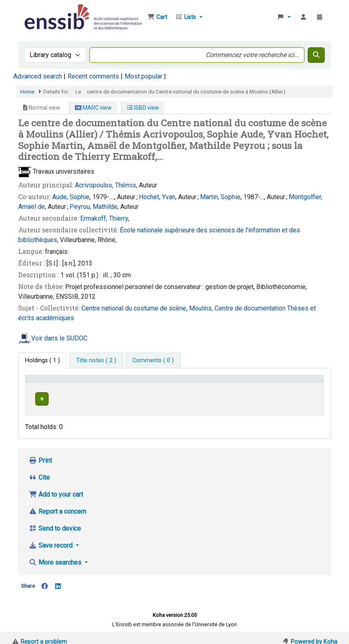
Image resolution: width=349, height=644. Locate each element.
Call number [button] (214, 382)
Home (27, 91)
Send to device (55, 521)
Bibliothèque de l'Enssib (43, 11)
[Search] (316, 55)
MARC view (93, 108)
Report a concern (57, 504)
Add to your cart (56, 487)
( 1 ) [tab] (43, 360)
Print (40, 453)
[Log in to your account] (303, 17)
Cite (39, 470)
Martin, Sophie (220, 197)
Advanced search (38, 76)
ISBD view (143, 108)
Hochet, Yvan (157, 197)
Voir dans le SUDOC (59, 338)
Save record (51, 538)
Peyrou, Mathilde (94, 207)
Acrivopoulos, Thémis (105, 185)
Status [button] (298, 382)
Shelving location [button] (158, 382)
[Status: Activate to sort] (305, 383)
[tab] (96, 361)
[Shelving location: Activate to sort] (164, 383)
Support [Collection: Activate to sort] (108, 382)
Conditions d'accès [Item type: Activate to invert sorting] (54, 382)
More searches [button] (56, 555)
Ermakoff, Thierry (104, 218)
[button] (157, 17)
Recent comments (93, 76)
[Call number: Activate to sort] (241, 383)
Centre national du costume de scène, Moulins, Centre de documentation (184, 308)
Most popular (144, 76)
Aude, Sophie (71, 197)
